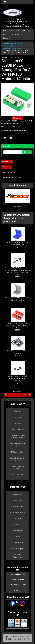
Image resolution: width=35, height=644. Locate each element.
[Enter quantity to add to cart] (13, 152)
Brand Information (17, 429)
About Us (17, 411)
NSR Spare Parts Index (17, 452)
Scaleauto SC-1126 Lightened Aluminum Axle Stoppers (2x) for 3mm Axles (17, 379)
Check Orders (18, 500)
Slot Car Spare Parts (15, 44)
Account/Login (17, 494)
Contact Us (7, 38)
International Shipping (17, 512)
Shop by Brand (15, 31)
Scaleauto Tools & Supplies (13, 48)
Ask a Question (7, 162)
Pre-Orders (26, 31)
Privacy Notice (17, 518)
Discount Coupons (17, 549)
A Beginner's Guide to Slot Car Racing (17, 437)
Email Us (17, 590)
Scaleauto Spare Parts (12, 46)
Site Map (17, 537)
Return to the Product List (17, 395)
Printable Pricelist (17, 531)
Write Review (6, 167)
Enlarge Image (18, 118)
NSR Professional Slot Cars (18, 445)
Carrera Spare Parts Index (17, 468)
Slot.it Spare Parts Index (18, 476)
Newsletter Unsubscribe (17, 556)
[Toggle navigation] (5, 2)
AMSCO (5, 34)
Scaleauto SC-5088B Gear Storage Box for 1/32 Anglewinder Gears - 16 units (17, 326)
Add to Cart (27, 152)
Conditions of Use (17, 524)
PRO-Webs (27, 639)
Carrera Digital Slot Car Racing (17, 459)
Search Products (16, 34)
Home (5, 31)
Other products (17, 207)
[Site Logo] (17, 11)
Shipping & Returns (17, 506)
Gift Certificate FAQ (18, 543)
